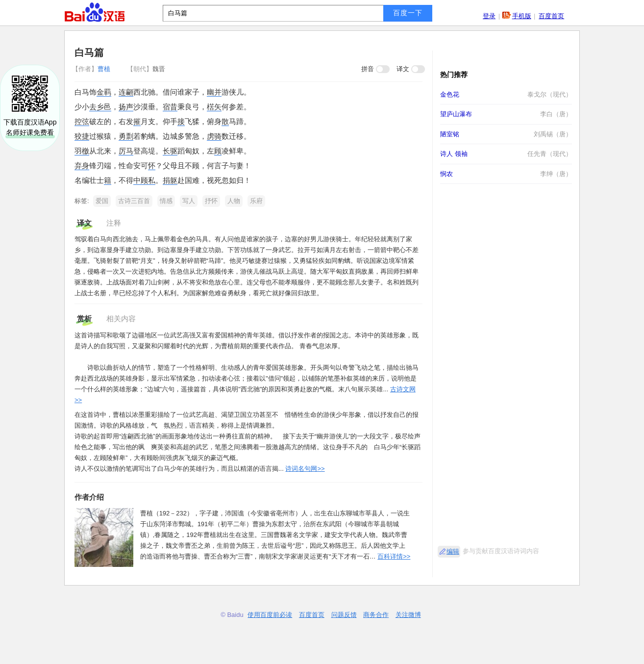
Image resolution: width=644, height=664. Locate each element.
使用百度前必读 (270, 615)
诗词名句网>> (305, 469)
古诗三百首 (134, 201)
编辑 (453, 551)
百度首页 (551, 16)
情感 (166, 201)
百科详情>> (394, 556)
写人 (189, 201)
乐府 (256, 201)
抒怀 (211, 201)
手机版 (522, 16)
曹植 (92, 69)
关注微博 (408, 615)
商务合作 (376, 615)
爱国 (102, 201)
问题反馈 (344, 615)
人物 (234, 201)
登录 (489, 16)
